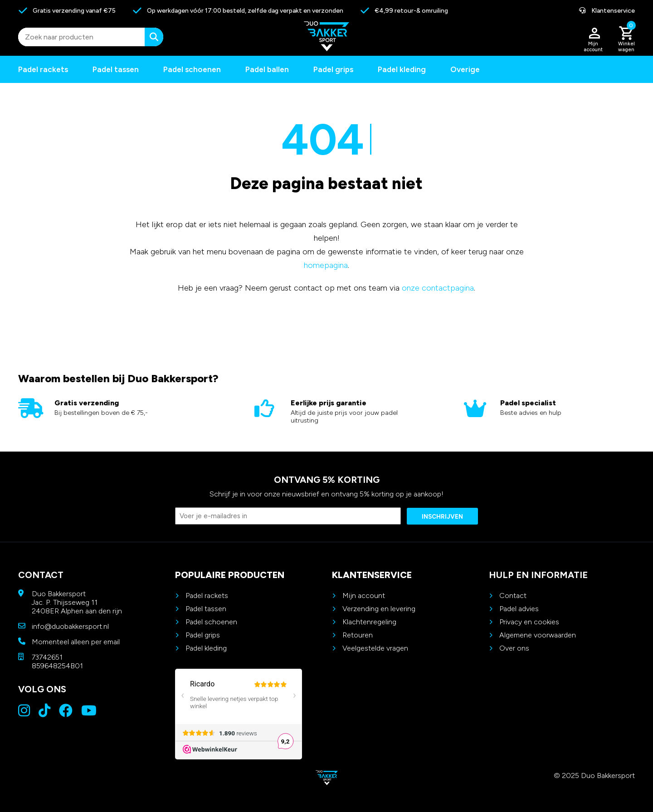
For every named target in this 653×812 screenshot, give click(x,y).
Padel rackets (207, 596)
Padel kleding (402, 69)
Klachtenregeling (369, 622)
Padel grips (333, 69)
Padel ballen (267, 69)
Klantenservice (607, 11)
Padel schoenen (192, 69)
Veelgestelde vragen (375, 648)
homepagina (326, 265)
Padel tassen (116, 69)
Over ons (514, 648)
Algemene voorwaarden (538, 635)
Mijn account (364, 596)
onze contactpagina (438, 288)
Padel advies (519, 609)
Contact (513, 596)
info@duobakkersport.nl (70, 626)
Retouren (358, 635)
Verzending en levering (379, 609)
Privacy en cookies (529, 622)
